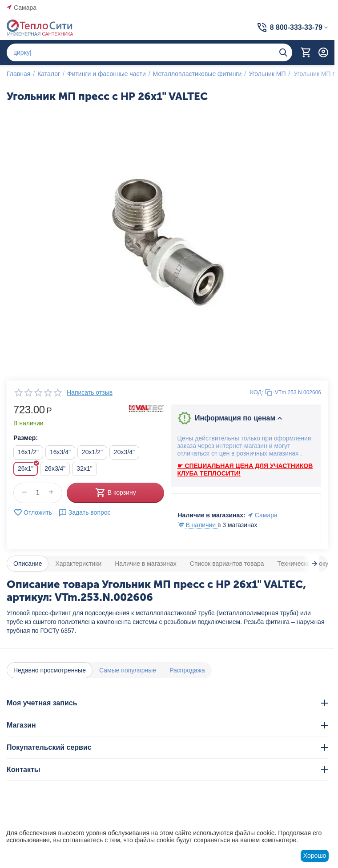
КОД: (257, 392)
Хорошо (315, 856)
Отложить (33, 512)
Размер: (26, 438)
